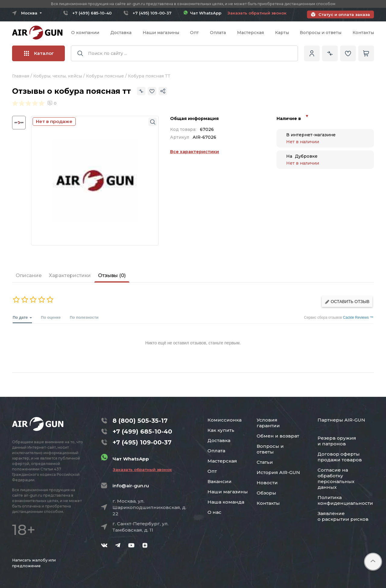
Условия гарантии (268, 423)
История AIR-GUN (278, 472)
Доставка (121, 33)
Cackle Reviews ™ (358, 318)
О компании (85, 33)
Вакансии (220, 481)
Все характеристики (195, 152)
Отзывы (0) (112, 275)
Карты (282, 33)
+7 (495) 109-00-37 (152, 13)
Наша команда (226, 502)
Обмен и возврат (278, 436)
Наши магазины (161, 33)
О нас (214, 512)
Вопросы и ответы (321, 33)
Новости (267, 483)
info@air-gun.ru (131, 486)
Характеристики (70, 275)
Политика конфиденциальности (345, 500)
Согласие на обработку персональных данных (336, 479)
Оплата (218, 33)
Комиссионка (225, 420)
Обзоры (266, 493)
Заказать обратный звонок (257, 13)
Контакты (363, 33)
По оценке (51, 317)
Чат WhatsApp (202, 13)
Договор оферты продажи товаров (340, 457)
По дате (22, 319)
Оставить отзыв (347, 302)
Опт (194, 33)
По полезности (84, 317)
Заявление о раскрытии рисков (343, 516)
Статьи (265, 462)
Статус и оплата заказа (344, 14)
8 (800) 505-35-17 (140, 421)
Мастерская (250, 33)
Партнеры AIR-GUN (341, 420)
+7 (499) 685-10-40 (92, 13)
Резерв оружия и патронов (337, 441)
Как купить (221, 430)
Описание (29, 275)
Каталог (39, 53)
